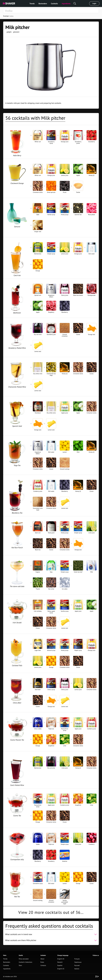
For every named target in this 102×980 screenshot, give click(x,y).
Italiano (77, 969)
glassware (16, 32)
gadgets (9, 32)
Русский (77, 965)
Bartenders (43, 4)
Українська (78, 962)
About (42, 959)
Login (94, 3)
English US (61, 969)
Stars (20, 965)
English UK (61, 959)
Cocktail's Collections (25, 962)
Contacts (43, 965)
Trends (32, 4)
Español (60, 965)
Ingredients (66, 4)
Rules (42, 962)
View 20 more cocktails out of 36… (51, 912)
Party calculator (24, 959)
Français (77, 959)
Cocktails (54, 4)
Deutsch (60, 962)
